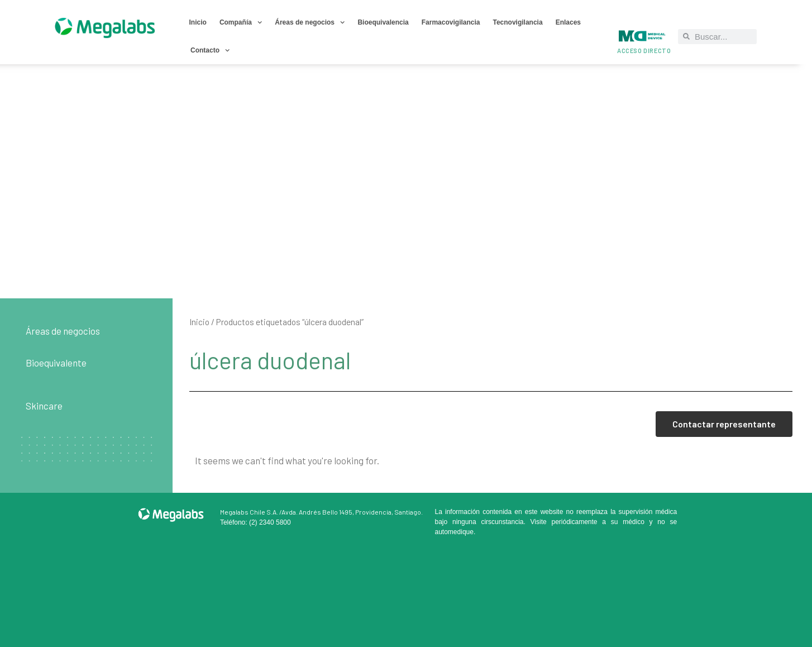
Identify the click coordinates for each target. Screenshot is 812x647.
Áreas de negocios (310, 22)
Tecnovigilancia (517, 22)
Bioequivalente (56, 363)
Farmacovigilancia (451, 22)
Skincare (44, 406)
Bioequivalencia (383, 22)
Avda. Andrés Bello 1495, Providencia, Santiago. (352, 512)
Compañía (241, 22)
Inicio (198, 22)
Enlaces (568, 22)
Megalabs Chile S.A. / (251, 512)
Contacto (210, 50)
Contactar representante (724, 424)
